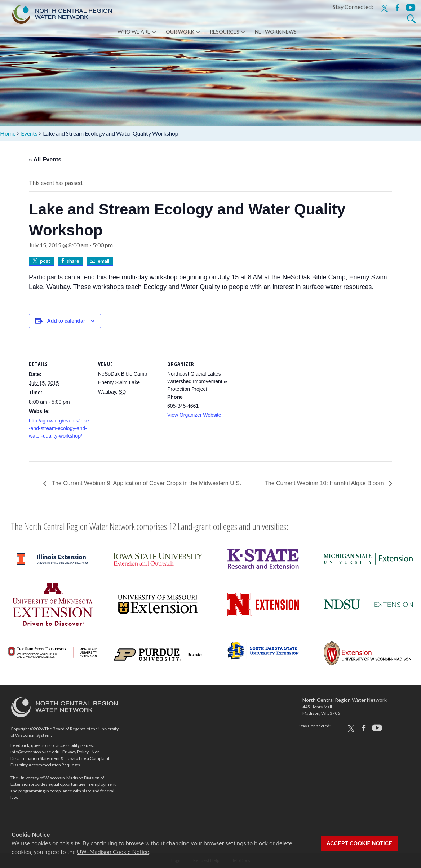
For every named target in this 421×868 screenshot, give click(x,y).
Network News (276, 32)
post (45, 261)
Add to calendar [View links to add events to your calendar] (66, 321)
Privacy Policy (76, 752)
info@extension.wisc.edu (35, 752)
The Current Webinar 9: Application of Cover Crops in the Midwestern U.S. (146, 483)
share (73, 261)
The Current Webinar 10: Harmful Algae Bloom (325, 483)
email (103, 261)
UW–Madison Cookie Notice (113, 852)
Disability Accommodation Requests (45, 765)
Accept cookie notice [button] (359, 843)
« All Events (45, 160)
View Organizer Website (194, 415)
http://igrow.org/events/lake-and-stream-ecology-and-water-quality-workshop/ (59, 428)
